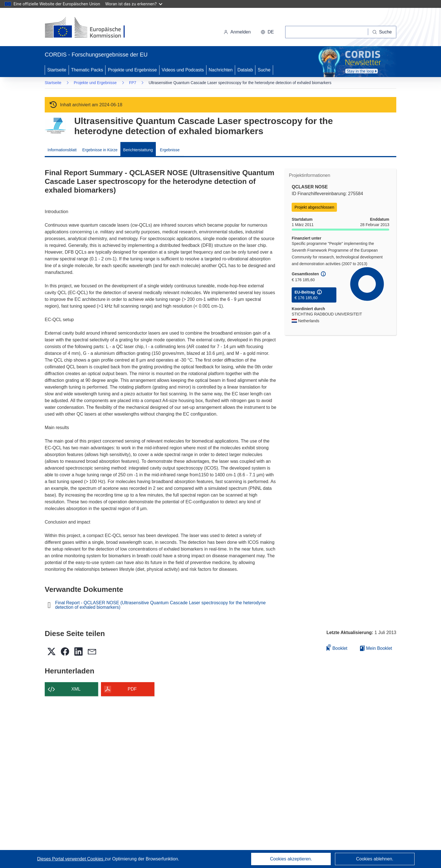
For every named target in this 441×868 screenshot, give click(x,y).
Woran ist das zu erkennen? (134, 4)
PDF (132, 689)
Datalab (245, 70)
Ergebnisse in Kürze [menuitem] (100, 150)
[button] (267, 32)
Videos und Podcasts (183, 70)
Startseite (57, 70)
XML (76, 689)
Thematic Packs (87, 70)
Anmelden (237, 32)
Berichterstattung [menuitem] (138, 150)
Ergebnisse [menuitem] (170, 150)
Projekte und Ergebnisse (132, 70)
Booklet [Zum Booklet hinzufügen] (337, 647)
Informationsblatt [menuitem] (62, 150)
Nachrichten (221, 70)
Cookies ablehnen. (375, 859)
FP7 (133, 83)
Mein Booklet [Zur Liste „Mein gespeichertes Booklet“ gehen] (376, 648)
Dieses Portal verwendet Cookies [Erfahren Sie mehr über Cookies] (71, 859)
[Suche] (382, 32)
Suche (264, 70)
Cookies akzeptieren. (291, 859)
